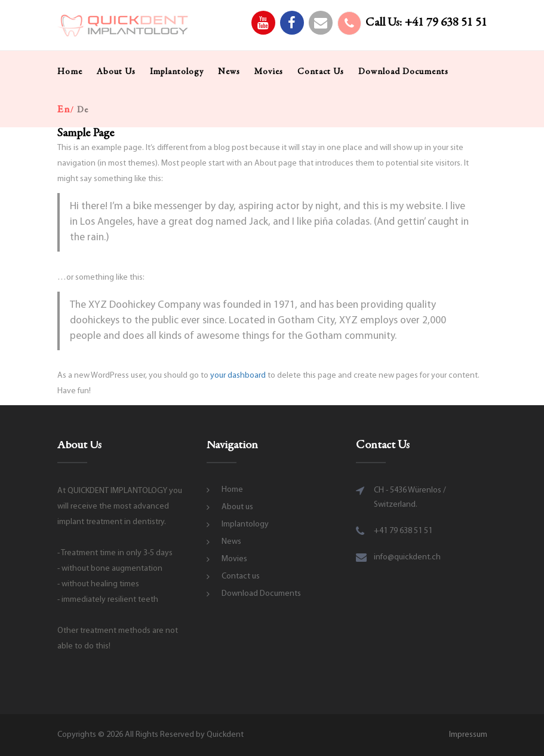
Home (70, 72)
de (83, 110)
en (64, 110)
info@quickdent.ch (407, 557)
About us (116, 72)
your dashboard (238, 376)
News (229, 72)
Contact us (321, 72)
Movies (269, 72)
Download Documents (403, 72)
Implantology (177, 72)
